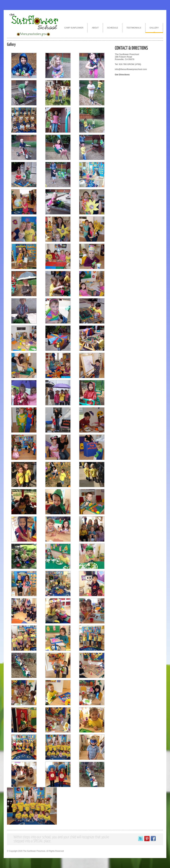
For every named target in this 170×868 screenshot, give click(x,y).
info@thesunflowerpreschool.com (131, 69)
